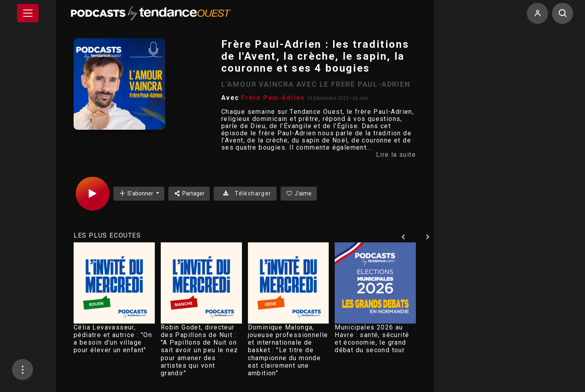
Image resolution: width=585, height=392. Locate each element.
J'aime (299, 193)
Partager (189, 193)
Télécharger (245, 193)
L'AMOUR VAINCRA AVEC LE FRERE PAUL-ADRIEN (316, 84)
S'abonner (136, 193)
